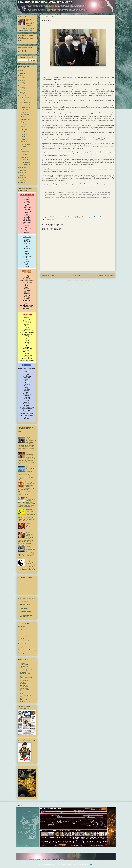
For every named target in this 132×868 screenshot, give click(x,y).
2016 (22, 95)
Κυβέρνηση (90, 217)
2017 (22, 93)
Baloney (28, 524)
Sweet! (23, 137)
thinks (30, 20)
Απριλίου (24, 157)
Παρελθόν (28, 532)
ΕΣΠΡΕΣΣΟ (23, 672)
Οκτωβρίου (25, 102)
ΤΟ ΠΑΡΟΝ (23, 694)
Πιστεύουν (24, 129)
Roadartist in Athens (26, 612)
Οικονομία (103, 217)
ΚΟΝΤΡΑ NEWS (24, 682)
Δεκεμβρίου (25, 97)
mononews (23, 684)
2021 (22, 83)
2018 (22, 90)
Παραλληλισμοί (25, 144)
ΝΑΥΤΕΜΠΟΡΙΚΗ (25, 685)
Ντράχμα (28, 546)
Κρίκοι (23, 139)
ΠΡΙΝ (21, 697)
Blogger (92, 864)
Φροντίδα (24, 147)
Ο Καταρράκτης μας (24, 635)
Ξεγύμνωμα (24, 117)
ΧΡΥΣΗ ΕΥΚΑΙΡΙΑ (25, 701)
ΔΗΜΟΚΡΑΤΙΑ (24, 665)
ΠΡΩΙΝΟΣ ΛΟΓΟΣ (25, 690)
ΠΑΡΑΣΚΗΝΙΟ (24, 688)
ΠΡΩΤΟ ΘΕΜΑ (24, 691)
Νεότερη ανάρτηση (48, 276)
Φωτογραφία (22, 626)
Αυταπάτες (24, 142)
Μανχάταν (28, 437)
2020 (22, 85)
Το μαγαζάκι (21, 629)
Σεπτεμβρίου (25, 105)
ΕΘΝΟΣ (22, 668)
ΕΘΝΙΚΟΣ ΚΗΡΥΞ (25, 666)
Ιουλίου (24, 110)
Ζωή (27, 467)
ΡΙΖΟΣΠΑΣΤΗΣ (24, 700)
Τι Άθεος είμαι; (30, 482)
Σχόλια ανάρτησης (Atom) (82, 280)
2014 (22, 170)
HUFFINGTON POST (26, 678)
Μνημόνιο (96, 217)
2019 (22, 88)
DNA (23, 149)
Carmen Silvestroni (23, 641)
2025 (22, 73)
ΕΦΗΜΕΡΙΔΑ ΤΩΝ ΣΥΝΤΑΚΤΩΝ (25, 674)
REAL (21, 698)
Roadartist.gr (24, 601)
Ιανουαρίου (25, 165)
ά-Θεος (28, 560)
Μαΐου (23, 155)
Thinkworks (21, 632)
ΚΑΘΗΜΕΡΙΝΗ (24, 681)
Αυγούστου (25, 107)
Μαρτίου (24, 160)
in (20, 679)
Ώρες (27, 453)
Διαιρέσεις (24, 122)
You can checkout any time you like (27, 616)
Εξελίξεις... (24, 124)
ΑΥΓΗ (21, 662)
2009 (22, 182)
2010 (22, 180)
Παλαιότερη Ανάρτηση (107, 276)
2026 (22, 71)
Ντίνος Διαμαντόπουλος (25, 647)
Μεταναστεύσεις (26, 119)
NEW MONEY (24, 687)
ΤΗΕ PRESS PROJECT (27, 695)
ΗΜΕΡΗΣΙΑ (23, 676)
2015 (22, 168)
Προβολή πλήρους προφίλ (25, 30)
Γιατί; (27, 497)
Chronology (21, 653)
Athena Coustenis (23, 644)
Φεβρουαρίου (25, 162)
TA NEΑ (22, 692)
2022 (22, 81)
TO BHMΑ (23, 663)
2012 (22, 175)
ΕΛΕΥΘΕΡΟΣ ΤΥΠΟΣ (26, 669)
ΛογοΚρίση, (29, 510)
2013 (22, 173)
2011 (22, 177)
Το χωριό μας (22, 638)
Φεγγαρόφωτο (25, 152)
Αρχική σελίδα (77, 276)
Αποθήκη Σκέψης (25, 605)
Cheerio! (24, 127)
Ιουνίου (24, 112)
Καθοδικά (24, 132)
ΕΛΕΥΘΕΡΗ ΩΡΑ (25, 671)
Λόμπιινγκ (24, 134)
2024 (22, 76)
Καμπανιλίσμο (25, 114)
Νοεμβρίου (25, 100)
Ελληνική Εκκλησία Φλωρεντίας (27, 650)
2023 (22, 78)
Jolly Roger (23, 608)
